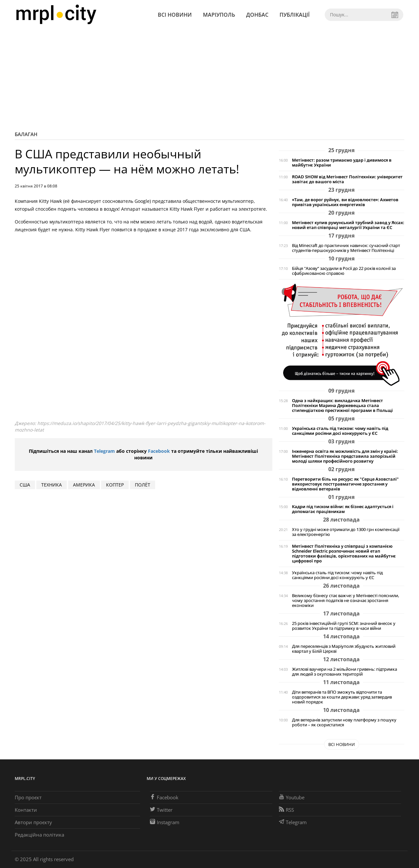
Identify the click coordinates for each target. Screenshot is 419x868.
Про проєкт (28, 797)
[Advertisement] (209, 79)
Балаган (26, 134)
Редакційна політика (39, 835)
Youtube (292, 797)
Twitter (161, 810)
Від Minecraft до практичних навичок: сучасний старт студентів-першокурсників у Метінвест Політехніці (346, 248)
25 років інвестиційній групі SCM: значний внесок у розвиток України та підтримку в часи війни (344, 626)
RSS (286, 810)
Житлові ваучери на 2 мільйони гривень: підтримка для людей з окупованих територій (345, 672)
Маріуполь (219, 15)
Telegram (104, 451)
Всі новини (175, 15)
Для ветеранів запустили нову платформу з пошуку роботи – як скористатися (344, 722)
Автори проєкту (33, 822)
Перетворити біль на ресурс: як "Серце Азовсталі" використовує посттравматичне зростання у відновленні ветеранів (345, 484)
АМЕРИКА (84, 485)
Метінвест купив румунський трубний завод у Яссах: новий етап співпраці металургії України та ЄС (348, 225)
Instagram (165, 822)
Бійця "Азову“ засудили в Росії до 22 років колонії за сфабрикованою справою (344, 271)
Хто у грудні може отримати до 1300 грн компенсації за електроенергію (346, 532)
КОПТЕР (115, 485)
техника (52, 485)
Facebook (159, 451)
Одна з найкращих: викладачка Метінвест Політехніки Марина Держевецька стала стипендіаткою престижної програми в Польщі (342, 406)
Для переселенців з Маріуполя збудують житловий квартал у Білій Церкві (344, 649)
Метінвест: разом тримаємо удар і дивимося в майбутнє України (342, 163)
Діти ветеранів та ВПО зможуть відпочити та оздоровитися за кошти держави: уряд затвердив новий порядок (342, 697)
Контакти (26, 810)
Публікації (295, 15)
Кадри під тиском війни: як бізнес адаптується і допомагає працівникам (343, 509)
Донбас (257, 15)
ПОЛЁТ (143, 485)
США (25, 485)
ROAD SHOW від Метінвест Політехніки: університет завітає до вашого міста (347, 179)
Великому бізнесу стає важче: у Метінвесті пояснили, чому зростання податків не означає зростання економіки (346, 601)
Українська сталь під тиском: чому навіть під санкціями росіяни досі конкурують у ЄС (340, 431)
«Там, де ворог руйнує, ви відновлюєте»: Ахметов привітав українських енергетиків (345, 202)
